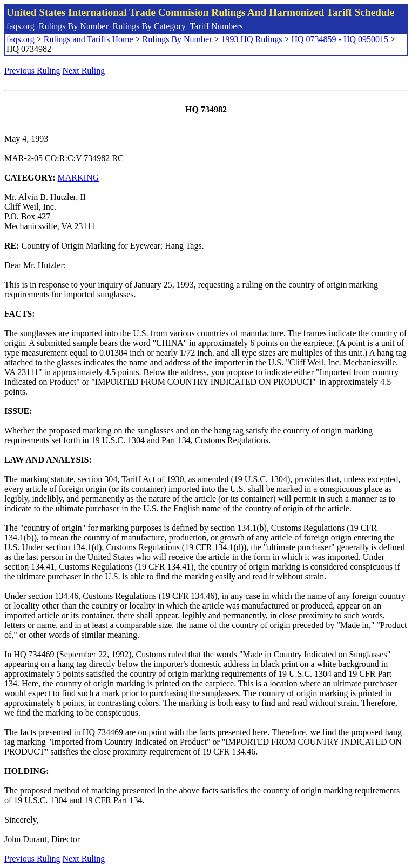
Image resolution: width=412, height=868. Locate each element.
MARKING (78, 178)
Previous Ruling (32, 71)
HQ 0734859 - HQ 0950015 (340, 39)
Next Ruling (84, 71)
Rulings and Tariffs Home (89, 39)
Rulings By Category (149, 26)
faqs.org (21, 26)
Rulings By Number (74, 26)
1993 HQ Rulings (252, 39)
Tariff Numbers (216, 26)
